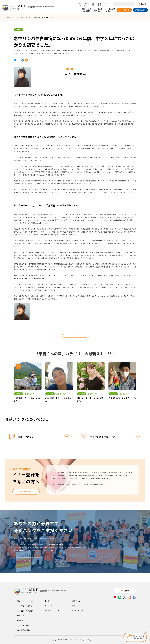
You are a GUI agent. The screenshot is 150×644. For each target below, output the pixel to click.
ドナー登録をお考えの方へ (98, 10)
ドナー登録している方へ (109, 10)
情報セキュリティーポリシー (54, 610)
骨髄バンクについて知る (86, 10)
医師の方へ (86, 4)
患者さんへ (80, 4)
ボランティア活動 (93, 4)
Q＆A (73, 606)
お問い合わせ (76, 601)
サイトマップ (49, 606)
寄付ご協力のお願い (24, 630)
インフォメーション (106, 4)
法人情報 (100, 4)
